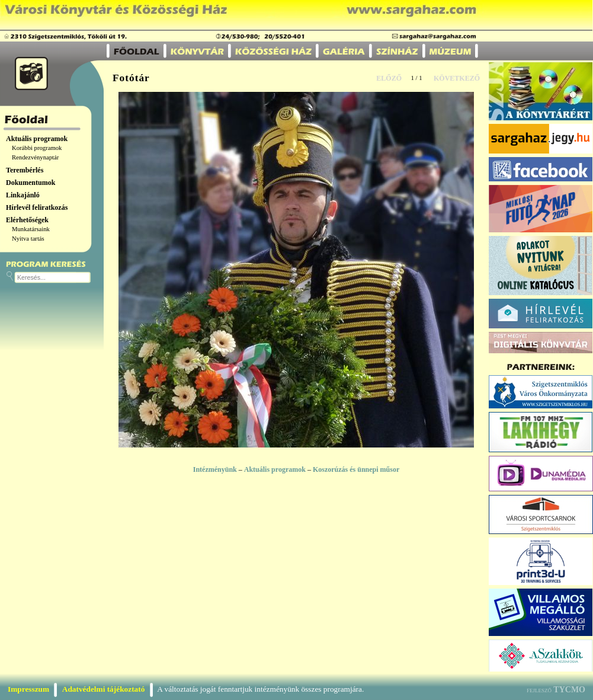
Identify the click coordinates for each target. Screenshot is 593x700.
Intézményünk (215, 469)
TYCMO (569, 690)
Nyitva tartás (28, 239)
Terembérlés (25, 170)
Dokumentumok (31, 183)
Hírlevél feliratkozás (37, 207)
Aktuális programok (37, 139)
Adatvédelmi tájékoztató (104, 689)
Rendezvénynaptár (35, 157)
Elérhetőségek (27, 220)
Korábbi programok (37, 148)
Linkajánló (23, 195)
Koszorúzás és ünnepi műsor (356, 469)
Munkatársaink (31, 229)
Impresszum (28, 689)
